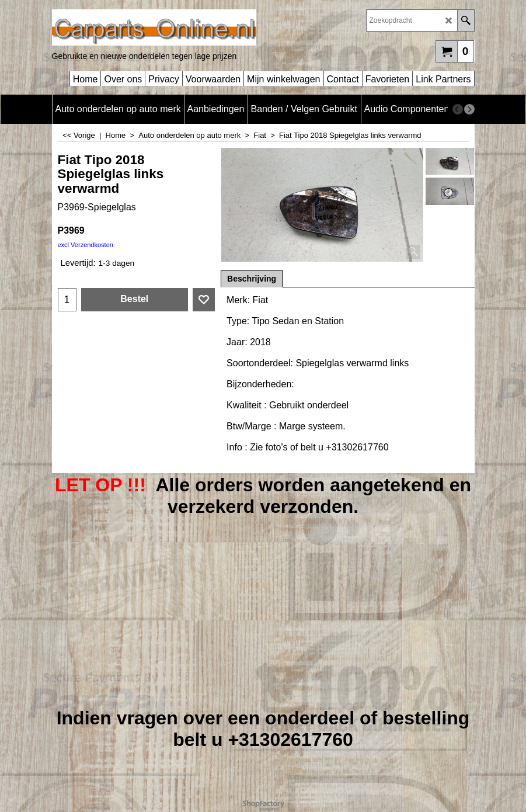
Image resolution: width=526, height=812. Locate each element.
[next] (469, 109)
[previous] (458, 109)
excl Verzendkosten (86, 245)
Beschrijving (252, 279)
